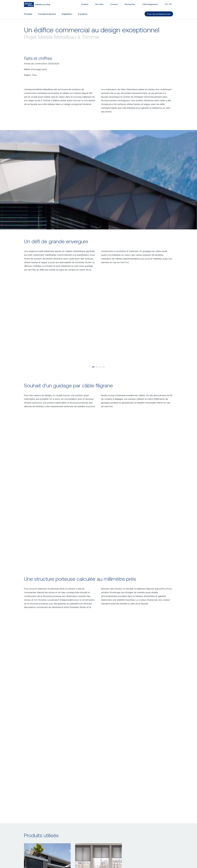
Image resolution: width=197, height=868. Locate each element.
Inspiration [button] (67, 14)
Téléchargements (150, 4)
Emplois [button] (85, 4)
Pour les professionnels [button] (159, 14)
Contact (114, 4)
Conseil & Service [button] (47, 14)
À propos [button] (83, 14)
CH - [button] (168, 4)
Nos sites (99, 4)
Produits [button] (28, 14)
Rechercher (130, 4)
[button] (93, 478)
